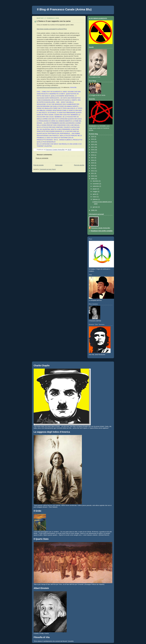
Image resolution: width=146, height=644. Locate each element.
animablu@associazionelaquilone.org (48, 87)
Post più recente (38, 165)
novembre (96, 184)
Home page (59, 165)
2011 (93, 173)
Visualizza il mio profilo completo (102, 231)
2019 (93, 152)
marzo (95, 197)
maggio (95, 192)
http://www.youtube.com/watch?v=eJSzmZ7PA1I (52, 29)
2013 (93, 168)
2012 (93, 171)
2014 (93, 166)
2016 (93, 160)
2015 (93, 163)
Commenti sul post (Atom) (48, 169)
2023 (93, 142)
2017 (93, 158)
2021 (93, 147)
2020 (93, 150)
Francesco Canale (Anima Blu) (101, 228)
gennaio (95, 207)
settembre (96, 186)
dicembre (96, 181)
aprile (95, 194)
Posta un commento (42, 158)
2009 (93, 179)
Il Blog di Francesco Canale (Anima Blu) (64, 9)
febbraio (95, 199)
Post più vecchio (79, 165)
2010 (93, 176)
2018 (93, 155)
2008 (93, 210)
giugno (95, 189)
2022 (93, 145)
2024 (93, 139)
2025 (93, 137)
